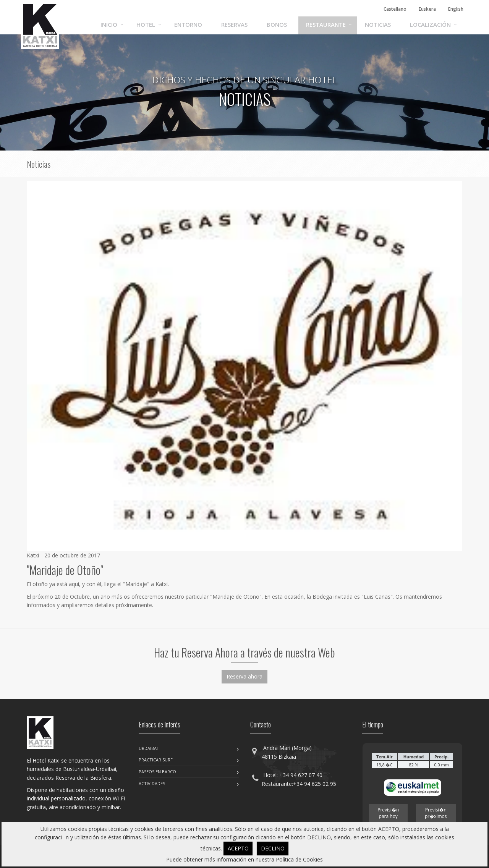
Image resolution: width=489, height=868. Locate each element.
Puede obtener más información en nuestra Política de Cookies (244, 859)
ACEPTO (238, 848)
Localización (430, 24)
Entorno (188, 24)
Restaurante (326, 24)
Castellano (395, 9)
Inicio (109, 24)
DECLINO (273, 848)
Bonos (277, 24)
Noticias (378, 24)
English (456, 9)
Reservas (234, 24)
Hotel (146, 24)
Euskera (427, 9)
